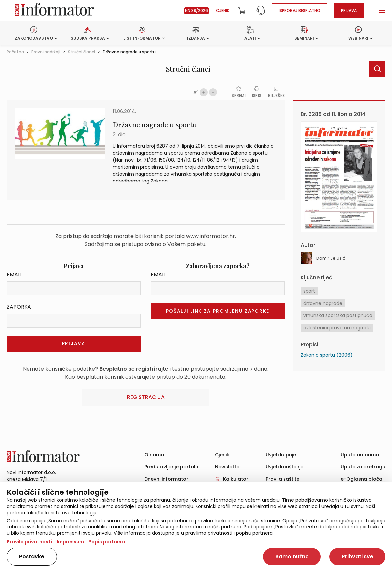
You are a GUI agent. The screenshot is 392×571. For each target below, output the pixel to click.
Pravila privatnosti (29, 542)
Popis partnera (107, 542)
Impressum (70, 542)
